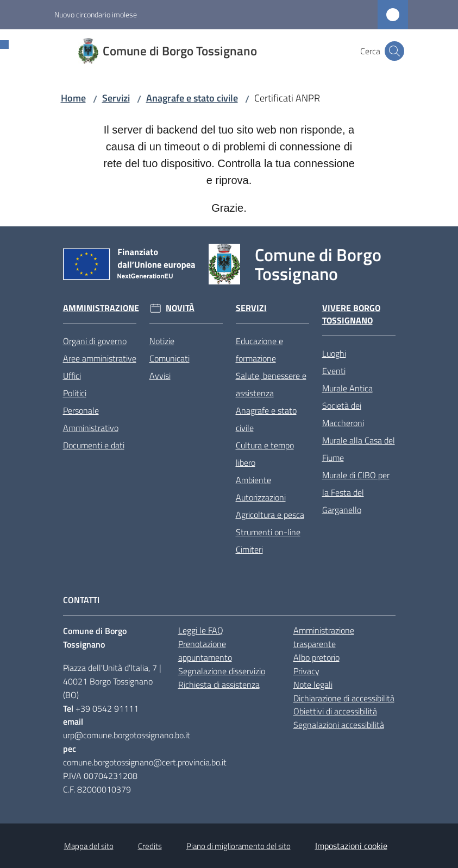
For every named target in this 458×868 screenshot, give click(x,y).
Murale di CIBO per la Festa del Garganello (356, 492)
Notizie (162, 341)
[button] (394, 51)
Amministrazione (101, 308)
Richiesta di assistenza (219, 685)
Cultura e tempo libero (265, 454)
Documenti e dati (94, 445)
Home (73, 98)
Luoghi (334, 353)
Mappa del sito (89, 846)
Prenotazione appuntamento (205, 651)
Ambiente (253, 480)
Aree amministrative (100, 358)
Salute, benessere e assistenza (271, 384)
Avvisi (160, 376)
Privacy (306, 671)
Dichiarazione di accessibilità (344, 698)
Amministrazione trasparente (324, 637)
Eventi (334, 371)
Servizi (116, 98)
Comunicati (170, 358)
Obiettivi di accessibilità (335, 711)
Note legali (313, 685)
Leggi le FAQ (201, 630)
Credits (150, 846)
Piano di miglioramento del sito (239, 846)
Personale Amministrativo (91, 419)
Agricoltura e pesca (270, 515)
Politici (75, 393)
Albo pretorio (316, 657)
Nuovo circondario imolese (96, 14)
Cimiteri (249, 549)
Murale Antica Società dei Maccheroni (347, 406)
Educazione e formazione (259, 350)
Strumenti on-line (268, 532)
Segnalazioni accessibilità (339, 725)
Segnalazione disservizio (222, 671)
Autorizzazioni (261, 497)
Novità (180, 308)
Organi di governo (95, 341)
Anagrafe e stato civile (192, 98)
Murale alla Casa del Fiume (359, 449)
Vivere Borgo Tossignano (351, 314)
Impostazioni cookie (351, 846)
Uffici (72, 376)
